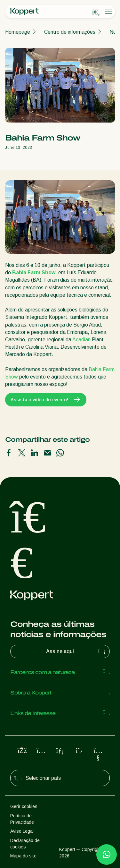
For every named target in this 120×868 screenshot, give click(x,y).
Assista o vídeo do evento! (46, 400)
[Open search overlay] (96, 12)
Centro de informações (70, 32)
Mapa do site (23, 856)
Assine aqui (76, 651)
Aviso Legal (22, 831)
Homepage (18, 32)
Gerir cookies (24, 806)
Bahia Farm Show (34, 272)
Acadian (81, 340)
